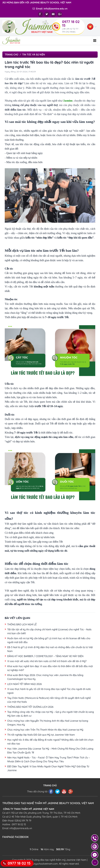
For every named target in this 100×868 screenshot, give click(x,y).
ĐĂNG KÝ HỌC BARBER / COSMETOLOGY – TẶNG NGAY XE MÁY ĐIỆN (45, 656)
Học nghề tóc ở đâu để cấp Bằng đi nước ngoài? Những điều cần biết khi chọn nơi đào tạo (50, 742)
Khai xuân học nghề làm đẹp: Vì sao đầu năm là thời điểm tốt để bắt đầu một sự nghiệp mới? (50, 668)
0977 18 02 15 (71, 24)
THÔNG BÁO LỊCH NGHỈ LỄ (22, 624)
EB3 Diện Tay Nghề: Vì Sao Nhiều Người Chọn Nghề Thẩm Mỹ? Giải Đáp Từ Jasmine (48, 768)
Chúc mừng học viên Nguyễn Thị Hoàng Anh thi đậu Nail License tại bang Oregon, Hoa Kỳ (48, 723)
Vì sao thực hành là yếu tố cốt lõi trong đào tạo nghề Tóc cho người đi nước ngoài (49, 691)
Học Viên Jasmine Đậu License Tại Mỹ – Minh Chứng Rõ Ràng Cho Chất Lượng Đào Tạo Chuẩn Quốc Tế (50, 751)
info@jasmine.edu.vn (56, 9)
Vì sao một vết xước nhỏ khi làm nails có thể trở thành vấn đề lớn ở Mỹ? (47, 661)
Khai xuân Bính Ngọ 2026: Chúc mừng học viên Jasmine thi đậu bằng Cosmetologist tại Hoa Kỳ (45, 677)
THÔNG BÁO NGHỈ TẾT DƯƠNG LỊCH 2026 (30, 707)
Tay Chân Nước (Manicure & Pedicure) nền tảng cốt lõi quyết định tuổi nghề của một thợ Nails (49, 700)
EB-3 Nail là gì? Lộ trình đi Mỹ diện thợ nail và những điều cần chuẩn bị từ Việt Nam (50, 649)
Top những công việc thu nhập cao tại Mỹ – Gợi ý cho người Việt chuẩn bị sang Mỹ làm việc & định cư (51, 714)
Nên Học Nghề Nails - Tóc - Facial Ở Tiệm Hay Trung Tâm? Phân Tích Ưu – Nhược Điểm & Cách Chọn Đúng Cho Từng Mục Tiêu (49, 759)
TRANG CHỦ (50, 785)
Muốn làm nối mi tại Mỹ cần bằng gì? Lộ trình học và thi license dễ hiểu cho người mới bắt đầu (49, 640)
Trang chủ (11, 55)
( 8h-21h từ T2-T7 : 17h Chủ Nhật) (71, 30)
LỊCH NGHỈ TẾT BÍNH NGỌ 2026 (25, 684)
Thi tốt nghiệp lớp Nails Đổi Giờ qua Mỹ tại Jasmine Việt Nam (41, 735)
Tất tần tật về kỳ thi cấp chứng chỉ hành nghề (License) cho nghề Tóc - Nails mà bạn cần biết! (49, 631)
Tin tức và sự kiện (34, 55)
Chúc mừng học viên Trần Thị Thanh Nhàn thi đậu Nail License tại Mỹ (45, 730)
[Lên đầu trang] (95, 862)
